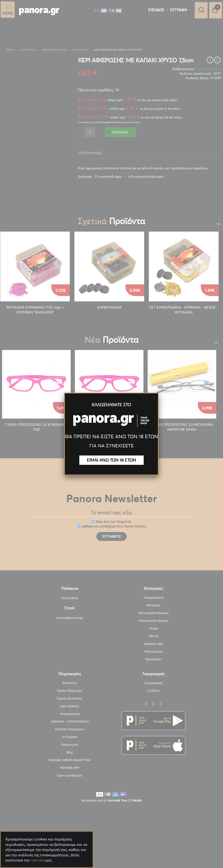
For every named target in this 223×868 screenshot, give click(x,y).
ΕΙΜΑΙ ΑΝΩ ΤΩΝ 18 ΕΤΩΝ (111, 460)
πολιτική (38, 860)
